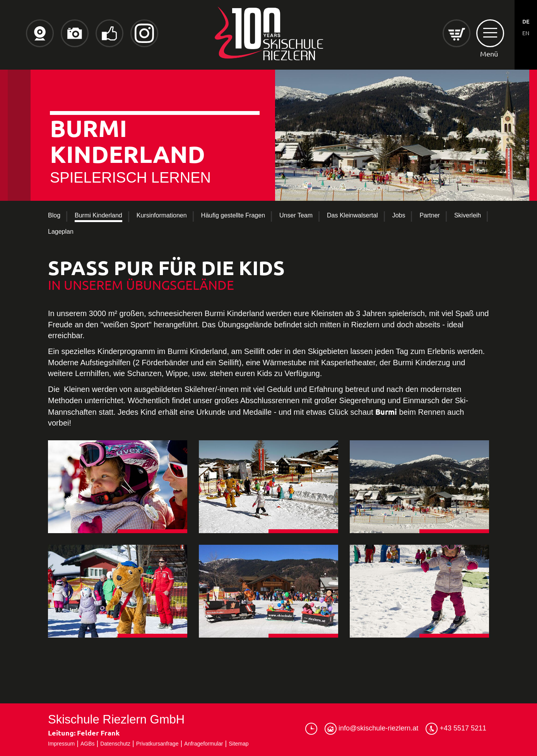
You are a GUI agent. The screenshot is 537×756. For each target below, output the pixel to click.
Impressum (61, 744)
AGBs (88, 744)
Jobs (399, 215)
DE (526, 21)
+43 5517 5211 (456, 729)
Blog (54, 215)
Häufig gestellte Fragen (233, 215)
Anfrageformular (204, 744)
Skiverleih (468, 215)
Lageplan (61, 232)
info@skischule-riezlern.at (371, 729)
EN (526, 33)
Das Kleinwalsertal (352, 215)
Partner (429, 215)
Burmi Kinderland (98, 215)
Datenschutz (115, 744)
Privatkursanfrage (157, 744)
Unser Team (296, 215)
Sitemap (239, 744)
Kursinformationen (162, 215)
